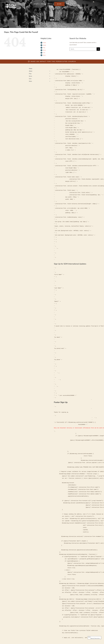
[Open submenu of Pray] (49, 74)
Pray (44, 48)
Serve (44, 50)
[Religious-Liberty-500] (15, 88)
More (44, 55)
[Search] (98, 49)
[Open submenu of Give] (49, 79)
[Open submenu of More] (49, 81)
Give (44, 53)
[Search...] (83, 49)
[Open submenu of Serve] (49, 76)
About (44, 45)
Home (45, 43)
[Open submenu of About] (49, 71)
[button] (94, 2)
